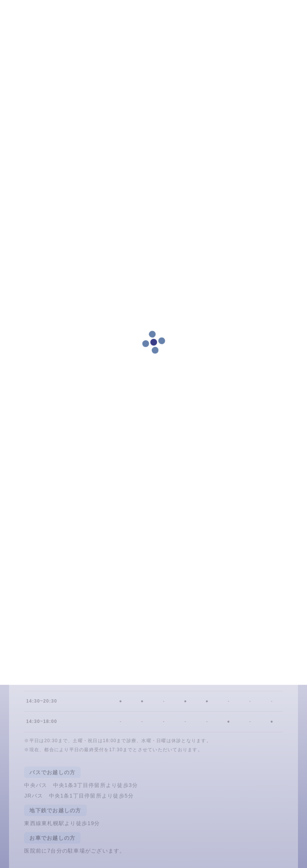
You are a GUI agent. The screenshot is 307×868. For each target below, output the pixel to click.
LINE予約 (130, 640)
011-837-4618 (202, 640)
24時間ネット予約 (58, 640)
